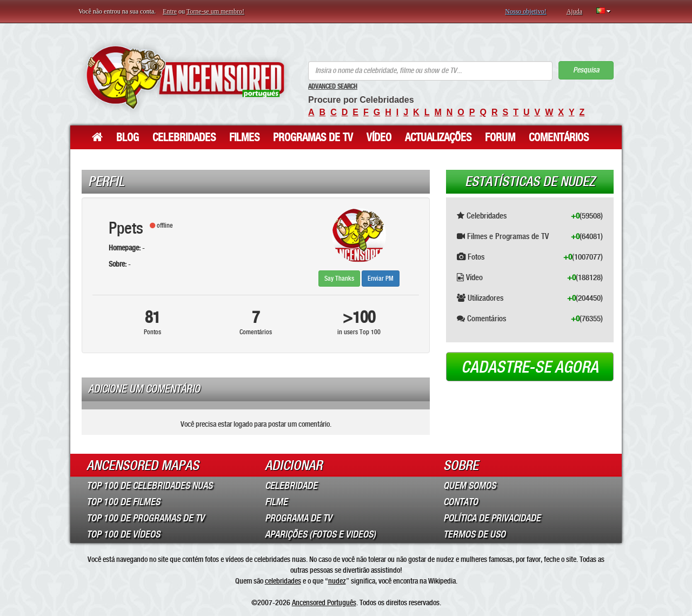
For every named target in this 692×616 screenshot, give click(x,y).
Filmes (244, 137)
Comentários (559, 137)
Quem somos (470, 486)
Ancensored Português (324, 602)
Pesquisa (586, 70)
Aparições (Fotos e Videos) (320, 534)
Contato (461, 502)
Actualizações (438, 137)
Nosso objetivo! (525, 11)
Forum (500, 137)
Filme (276, 502)
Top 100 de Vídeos (123, 534)
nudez (337, 581)
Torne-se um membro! (215, 11)
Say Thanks (339, 279)
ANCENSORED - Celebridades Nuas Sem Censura (185, 77)
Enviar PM (381, 279)
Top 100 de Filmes (123, 502)
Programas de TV (313, 137)
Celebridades (184, 137)
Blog (128, 137)
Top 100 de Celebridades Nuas (149, 486)
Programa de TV (298, 518)
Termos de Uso (474, 534)
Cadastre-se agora (530, 367)
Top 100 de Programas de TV (145, 518)
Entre (170, 11)
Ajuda (574, 11)
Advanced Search (333, 87)
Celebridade (291, 486)
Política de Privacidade (492, 518)
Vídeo (379, 137)
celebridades (283, 581)
